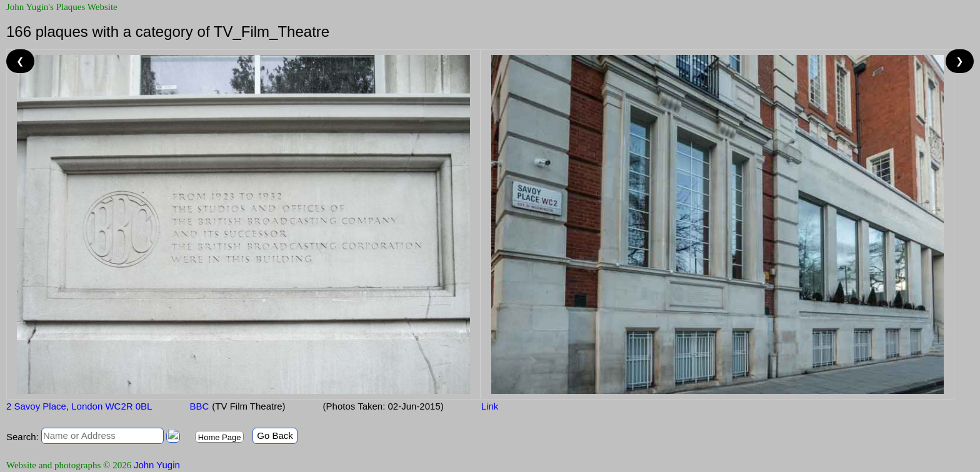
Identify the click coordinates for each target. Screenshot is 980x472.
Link (490, 406)
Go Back (275, 435)
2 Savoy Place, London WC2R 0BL (79, 406)
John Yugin (157, 465)
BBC (199, 406)
